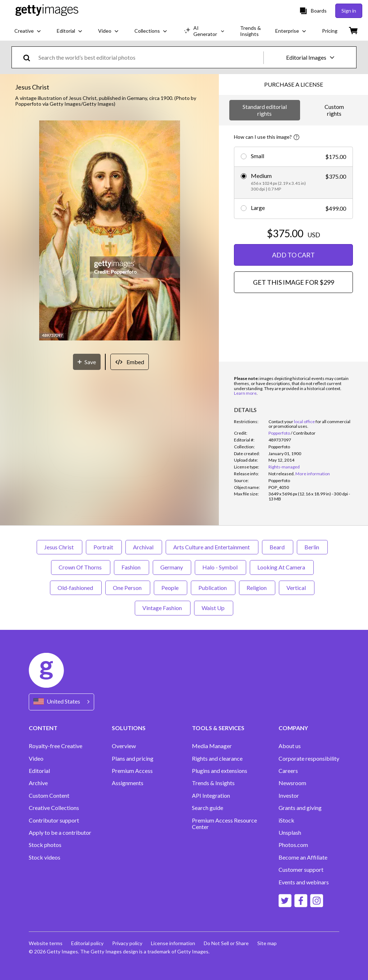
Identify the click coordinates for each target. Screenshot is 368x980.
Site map (267, 943)
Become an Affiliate (303, 857)
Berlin (312, 547)
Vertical (297, 588)
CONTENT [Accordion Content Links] (43, 728)
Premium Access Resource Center (224, 824)
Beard (278, 547)
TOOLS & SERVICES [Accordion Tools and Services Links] (218, 728)
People (171, 588)
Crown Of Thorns (81, 567)
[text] (150, 57)
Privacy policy (127, 943)
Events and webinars (304, 882)
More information (313, 474)
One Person (128, 588)
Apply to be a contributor (60, 833)
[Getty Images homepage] (47, 11)
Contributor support (54, 820)
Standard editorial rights (265, 110)
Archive (38, 783)
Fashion (132, 567)
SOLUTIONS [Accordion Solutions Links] (129, 728)
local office (304, 422)
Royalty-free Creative (56, 746)
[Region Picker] (61, 702)
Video (36, 759)
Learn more (245, 393)
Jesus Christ (59, 547)
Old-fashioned (76, 588)
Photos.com (293, 845)
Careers (288, 771)
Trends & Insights (213, 783)
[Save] (87, 362)
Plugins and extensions (220, 771)
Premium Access (132, 771)
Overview (124, 746)
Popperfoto (279, 433)
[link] (282, 474)
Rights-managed (284, 467)
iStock (286, 820)
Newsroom (292, 783)
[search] (30, 57)
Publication (213, 588)
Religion (257, 588)
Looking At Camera (282, 567)
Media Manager (212, 746)
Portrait (104, 547)
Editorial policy (87, 943)
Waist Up (214, 608)
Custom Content (49, 796)
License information (173, 943)
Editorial (39, 771)
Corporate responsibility (309, 759)
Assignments (128, 783)
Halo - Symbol (220, 567)
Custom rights (334, 110)
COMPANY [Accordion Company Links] (293, 728)
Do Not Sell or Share (226, 943)
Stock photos (45, 845)
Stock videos (45, 857)
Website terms (46, 943)
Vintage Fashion (163, 608)
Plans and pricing (133, 759)
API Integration (211, 796)
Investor (289, 796)
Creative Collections (54, 808)
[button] (110, 231)
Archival (144, 547)
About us (290, 746)
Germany (172, 567)
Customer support (301, 870)
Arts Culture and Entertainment (212, 547)
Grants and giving (300, 808)
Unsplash (290, 833)
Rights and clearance (217, 759)
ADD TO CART (293, 255)
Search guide (208, 808)
